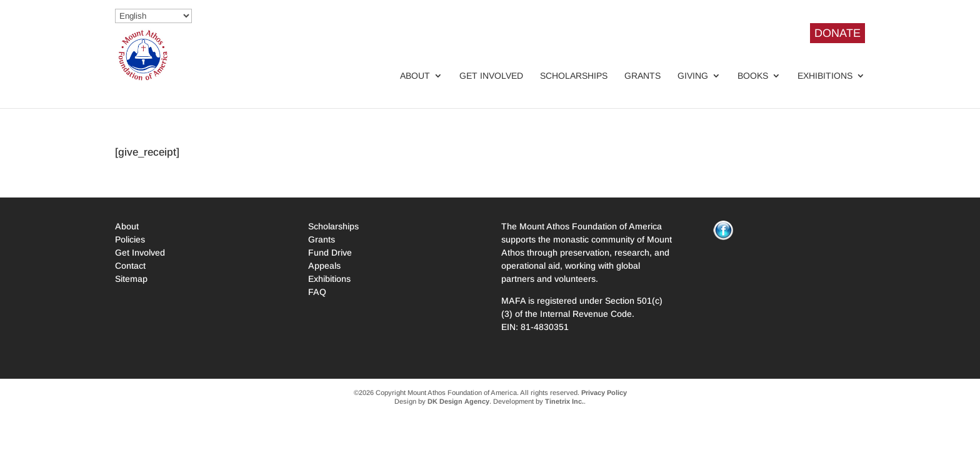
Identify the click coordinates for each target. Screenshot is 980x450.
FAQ (317, 292)
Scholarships (574, 76)
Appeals (324, 266)
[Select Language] (153, 16)
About (415, 76)
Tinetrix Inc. (564, 401)
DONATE (837, 33)
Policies (130, 239)
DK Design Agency (458, 401)
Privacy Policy (604, 392)
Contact (130, 266)
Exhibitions (825, 76)
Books (753, 76)
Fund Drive (330, 252)
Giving (693, 76)
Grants (642, 76)
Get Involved (491, 76)
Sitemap (131, 279)
